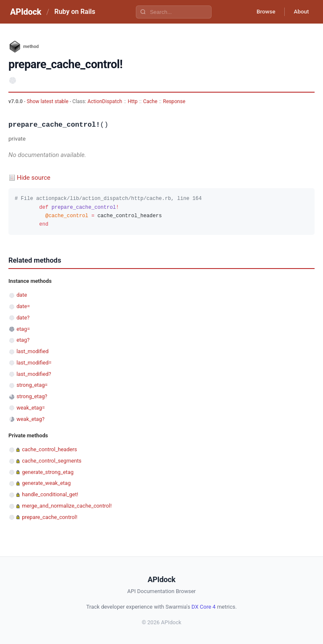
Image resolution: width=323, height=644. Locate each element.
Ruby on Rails (75, 12)
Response (174, 101)
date (22, 295)
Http (133, 101)
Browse (262, 12)
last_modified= (34, 363)
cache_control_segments (52, 461)
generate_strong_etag (48, 472)
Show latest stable (48, 101)
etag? (23, 340)
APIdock (26, 12)
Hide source (34, 178)
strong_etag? (32, 396)
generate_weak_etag (46, 483)
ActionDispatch (105, 101)
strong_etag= (32, 385)
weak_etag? (30, 419)
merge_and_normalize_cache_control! (67, 506)
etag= (23, 329)
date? (23, 318)
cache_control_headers (49, 449)
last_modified (32, 351)
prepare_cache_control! (50, 517)
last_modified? (34, 374)
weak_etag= (31, 408)
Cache (150, 101)
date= (23, 306)
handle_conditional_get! (50, 494)
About (300, 12)
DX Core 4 (203, 607)
